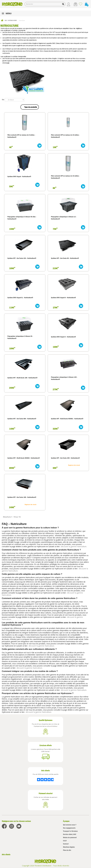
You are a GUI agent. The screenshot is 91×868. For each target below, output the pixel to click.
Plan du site (67, 850)
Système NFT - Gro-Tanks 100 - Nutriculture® (22, 497)
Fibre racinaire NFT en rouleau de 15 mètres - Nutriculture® (65, 136)
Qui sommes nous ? (70, 825)
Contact (66, 844)
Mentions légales (69, 847)
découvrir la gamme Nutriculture (74, 546)
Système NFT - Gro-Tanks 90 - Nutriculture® (65, 258)
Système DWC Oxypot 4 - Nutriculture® (63, 337)
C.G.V (65, 841)
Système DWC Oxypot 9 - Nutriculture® (63, 298)
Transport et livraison (70, 831)
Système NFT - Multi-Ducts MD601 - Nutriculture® (67, 419)
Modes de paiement (70, 838)
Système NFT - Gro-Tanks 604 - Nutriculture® (22, 419)
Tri (3, 100)
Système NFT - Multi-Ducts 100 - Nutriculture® (22, 378)
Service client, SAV (70, 834)
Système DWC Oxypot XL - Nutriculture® (20, 298)
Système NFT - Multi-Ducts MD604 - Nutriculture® (24, 458)
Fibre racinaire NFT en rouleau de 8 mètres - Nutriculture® (21, 136)
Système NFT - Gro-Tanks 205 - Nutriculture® (65, 458)
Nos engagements (69, 828)
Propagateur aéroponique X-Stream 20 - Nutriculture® (20, 337)
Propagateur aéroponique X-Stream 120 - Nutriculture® (64, 378)
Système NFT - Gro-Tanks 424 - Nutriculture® (22, 258)
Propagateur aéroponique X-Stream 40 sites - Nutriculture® (22, 218)
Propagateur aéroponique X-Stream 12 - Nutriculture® (64, 218)
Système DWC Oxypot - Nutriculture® (19, 176)
